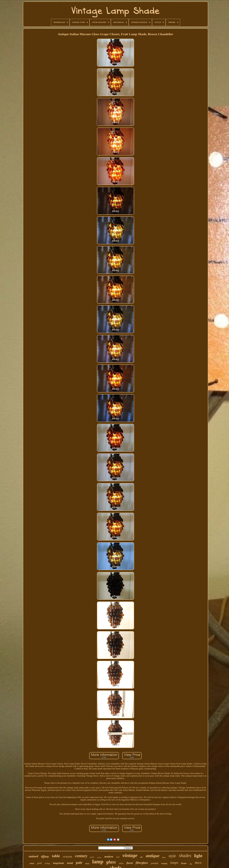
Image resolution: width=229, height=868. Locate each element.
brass (184, 863)
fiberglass (142, 863)
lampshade (59, 863)
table (56, 856)
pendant (155, 863)
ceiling (47, 863)
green (92, 857)
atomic (99, 857)
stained (33, 856)
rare (118, 857)
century (81, 856)
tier (142, 857)
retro (32, 863)
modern (109, 857)
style (172, 856)
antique (153, 856)
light (198, 856)
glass (111, 862)
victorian (67, 857)
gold (39, 863)
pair (79, 863)
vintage (130, 855)
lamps (174, 863)
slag (191, 864)
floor (164, 857)
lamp (98, 862)
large (87, 863)
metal (70, 863)
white (121, 863)
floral (130, 863)
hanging (164, 863)
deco (198, 863)
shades (185, 856)
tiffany (45, 856)
